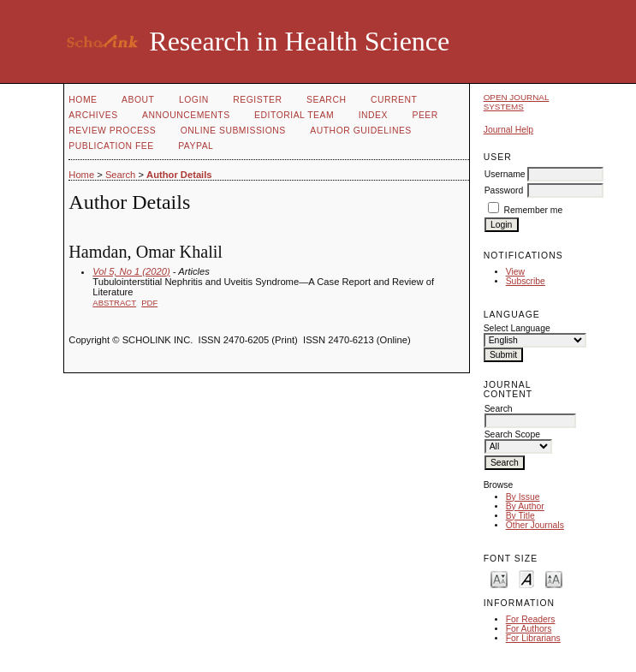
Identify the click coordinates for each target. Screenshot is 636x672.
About (138, 100)
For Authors (529, 629)
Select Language (517, 328)
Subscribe (526, 281)
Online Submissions (233, 131)
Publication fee (111, 146)
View (515, 272)
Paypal (196, 146)
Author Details (179, 175)
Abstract (114, 303)
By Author (525, 506)
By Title (520, 516)
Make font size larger (554, 578)
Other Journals (535, 525)
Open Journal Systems (517, 102)
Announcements (186, 115)
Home (83, 100)
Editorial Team (294, 115)
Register (257, 100)
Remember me (534, 210)
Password (504, 190)
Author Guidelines (361, 131)
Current (394, 100)
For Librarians (533, 638)
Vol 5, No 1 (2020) (131, 271)
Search (326, 100)
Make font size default (526, 578)
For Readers (531, 619)
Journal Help (508, 130)
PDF (149, 303)
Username (505, 174)
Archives (93, 115)
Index (373, 115)
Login (194, 100)
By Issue (523, 497)
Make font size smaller (499, 578)
